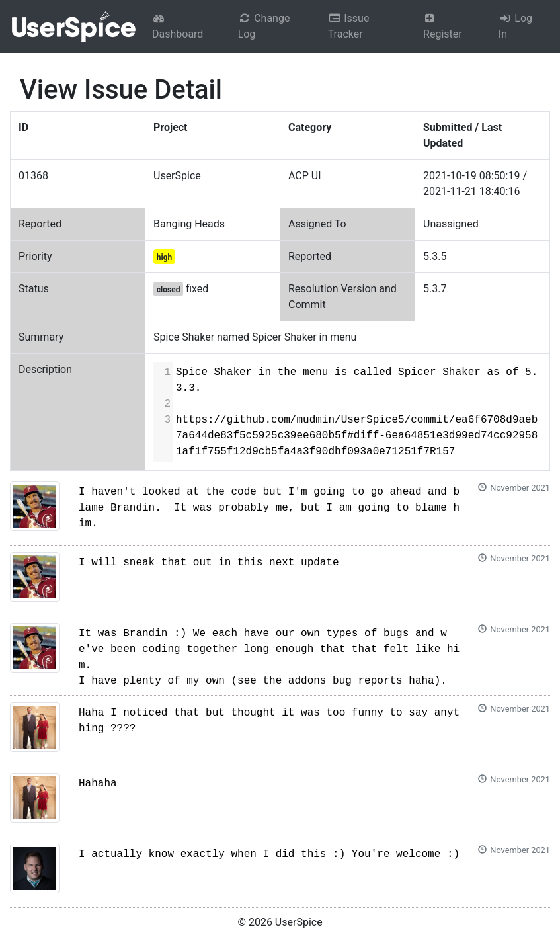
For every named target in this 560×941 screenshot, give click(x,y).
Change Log (264, 26)
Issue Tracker (349, 26)
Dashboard (178, 26)
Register (443, 26)
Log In (515, 26)
